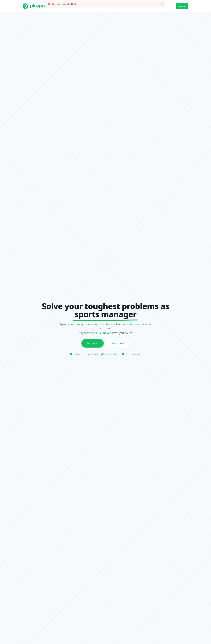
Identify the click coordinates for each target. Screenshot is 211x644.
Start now (93, 344)
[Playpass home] (36, 6)
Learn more (117, 344)
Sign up (182, 6)
